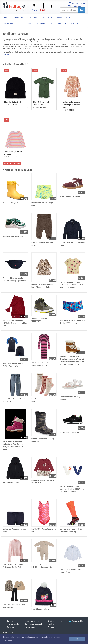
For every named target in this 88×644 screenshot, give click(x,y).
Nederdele (41, 23)
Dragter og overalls (71, 23)
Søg (82, 10)
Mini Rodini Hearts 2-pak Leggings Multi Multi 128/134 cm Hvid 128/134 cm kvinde (73, 489)
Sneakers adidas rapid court (13, 236)
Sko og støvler (10, 23)
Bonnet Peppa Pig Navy (40, 609)
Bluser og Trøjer (48, 17)
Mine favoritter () (77, 3)
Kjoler (7, 17)
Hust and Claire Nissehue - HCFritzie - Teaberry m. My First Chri (15, 323)
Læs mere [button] (8, 640)
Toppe (50, 23)
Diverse (67, 17)
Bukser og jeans (18, 17)
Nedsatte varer (76, 6)
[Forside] (14, 5)
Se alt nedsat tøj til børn (12, 163)
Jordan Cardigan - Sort (11, 482)
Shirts (29, 17)
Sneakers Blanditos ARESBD (70, 196)
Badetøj (58, 23)
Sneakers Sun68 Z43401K (69, 432)
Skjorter (31, 23)
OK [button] (77, 639)
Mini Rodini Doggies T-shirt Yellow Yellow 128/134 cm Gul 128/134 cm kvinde (71, 285)
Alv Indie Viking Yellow (11, 203)
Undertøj (21, 23)
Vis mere (6, 54)
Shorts (59, 17)
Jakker (36, 17)
